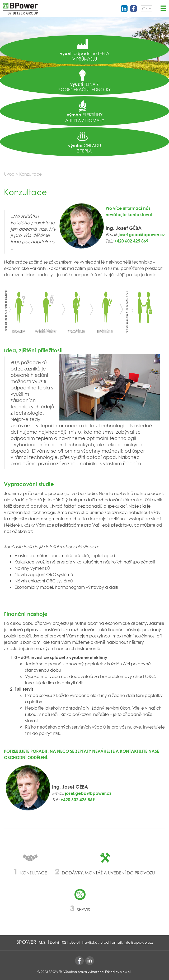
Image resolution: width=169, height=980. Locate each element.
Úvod (9, 174)
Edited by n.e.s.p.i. (118, 972)
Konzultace (30, 174)
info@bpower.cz (138, 942)
